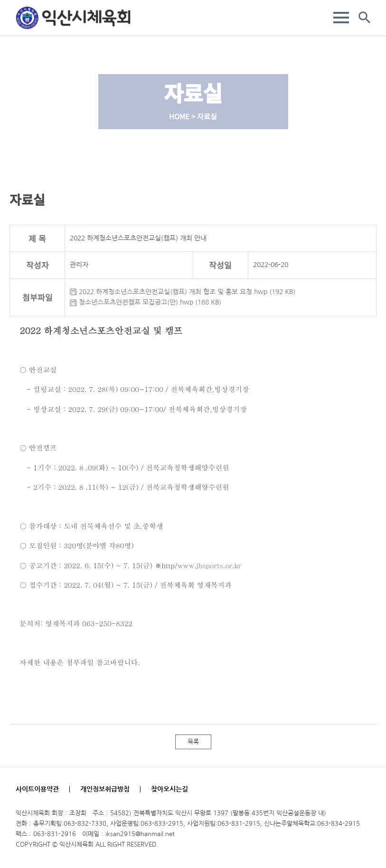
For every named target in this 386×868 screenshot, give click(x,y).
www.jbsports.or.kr (209, 565)
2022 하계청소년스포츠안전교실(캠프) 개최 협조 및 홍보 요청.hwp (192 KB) (183, 292)
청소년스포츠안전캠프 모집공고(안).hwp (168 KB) (146, 302)
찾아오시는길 (169, 789)
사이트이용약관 (37, 789)
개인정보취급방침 (105, 789)
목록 (193, 742)
